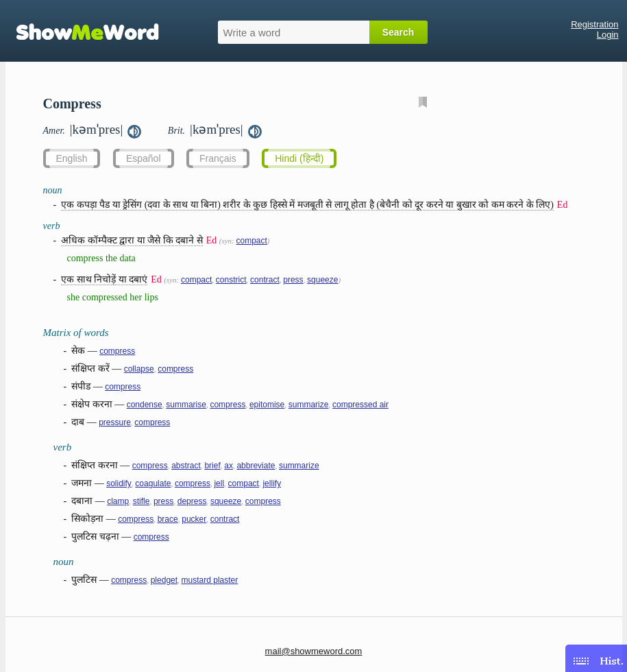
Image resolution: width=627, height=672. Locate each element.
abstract (186, 466)
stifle (142, 501)
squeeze (322, 280)
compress (117, 351)
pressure (115, 422)
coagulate (153, 483)
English (72, 158)
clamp (118, 501)
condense (145, 405)
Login (608, 35)
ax (229, 466)
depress (192, 501)
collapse (139, 369)
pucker (194, 519)
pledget (164, 580)
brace (168, 519)
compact (251, 241)
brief (212, 466)
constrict (231, 280)
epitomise (267, 405)
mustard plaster (210, 580)
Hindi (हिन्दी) (299, 158)
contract (265, 280)
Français (218, 158)
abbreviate (256, 466)
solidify (119, 483)
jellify (272, 483)
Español (144, 158)
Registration (594, 24)
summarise (186, 405)
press (293, 280)
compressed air (360, 405)
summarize (309, 405)
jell (219, 483)
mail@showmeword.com (314, 651)
